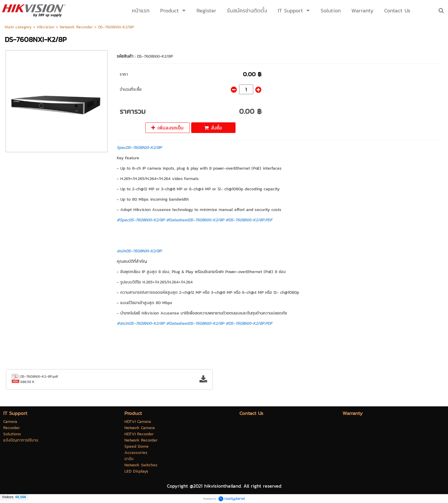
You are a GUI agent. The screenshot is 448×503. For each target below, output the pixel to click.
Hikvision (46, 27)
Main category (18, 27)
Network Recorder (76, 27)
